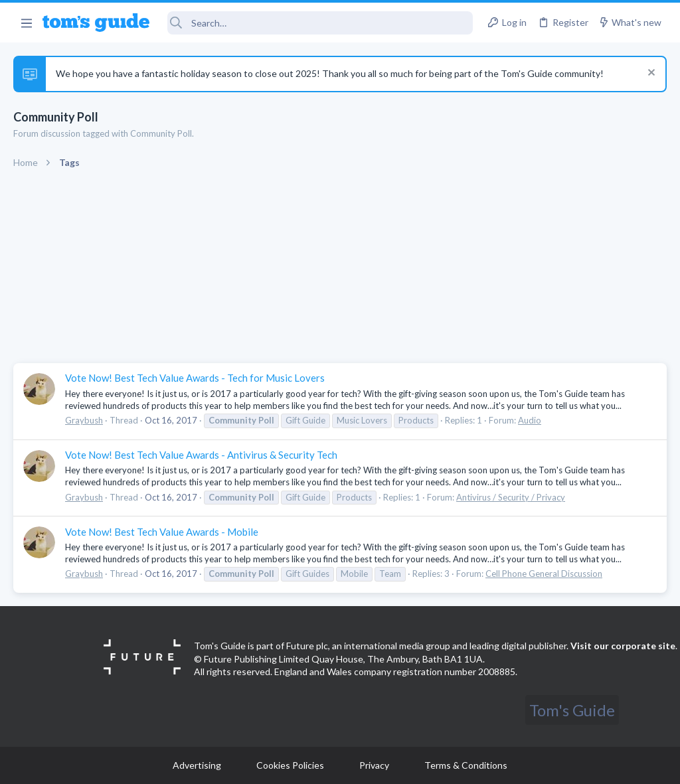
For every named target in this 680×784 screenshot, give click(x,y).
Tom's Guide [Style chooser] (572, 710)
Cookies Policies (290, 765)
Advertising (197, 765)
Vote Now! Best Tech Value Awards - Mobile (162, 532)
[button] (26, 23)
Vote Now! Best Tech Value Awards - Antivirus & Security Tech (201, 455)
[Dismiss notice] (650, 74)
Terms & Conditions (466, 765)
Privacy (374, 765)
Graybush (84, 420)
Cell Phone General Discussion (544, 574)
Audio (530, 420)
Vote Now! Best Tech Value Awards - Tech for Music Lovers (195, 378)
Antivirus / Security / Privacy (511, 497)
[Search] (320, 23)
